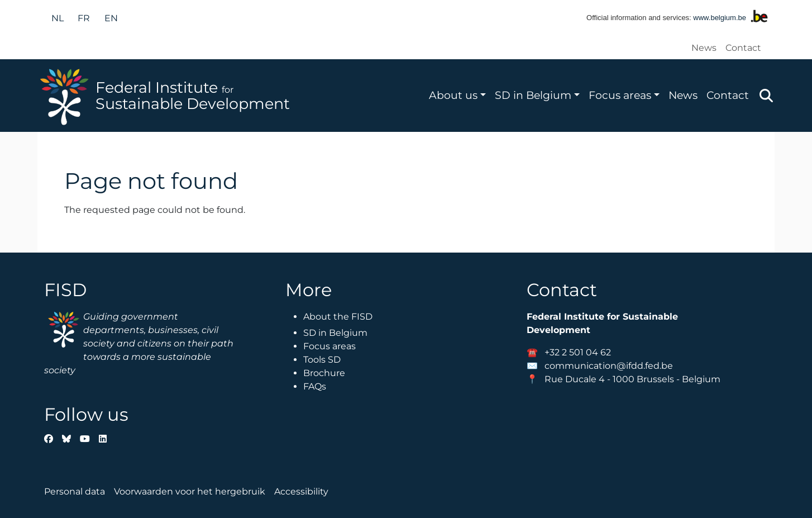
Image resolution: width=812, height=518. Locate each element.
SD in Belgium (533, 95)
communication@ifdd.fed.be (609, 366)
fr (84, 18)
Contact (743, 48)
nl (58, 18)
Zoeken (766, 96)
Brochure (324, 373)
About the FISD (338, 317)
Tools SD (322, 360)
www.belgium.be (720, 18)
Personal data (75, 491)
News (704, 48)
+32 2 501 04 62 (578, 352)
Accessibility (301, 491)
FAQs (315, 386)
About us (453, 95)
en (111, 18)
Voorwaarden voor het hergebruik (190, 491)
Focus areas (620, 95)
